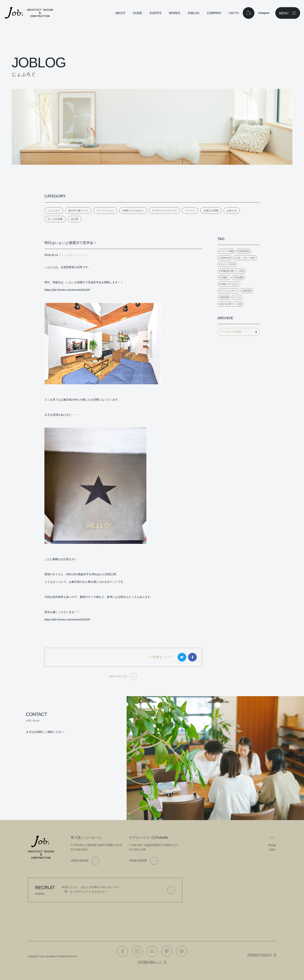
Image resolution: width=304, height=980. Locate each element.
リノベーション (105, 211)
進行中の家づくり (78, 211)
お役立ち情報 (211, 211)
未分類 (75, 219)
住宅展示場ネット (150, 962)
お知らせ (232, 211)
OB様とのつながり (133, 211)
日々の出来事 (55, 219)
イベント (190, 211)
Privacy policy (260, 955)
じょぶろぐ (54, 211)
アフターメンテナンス (164, 211)
